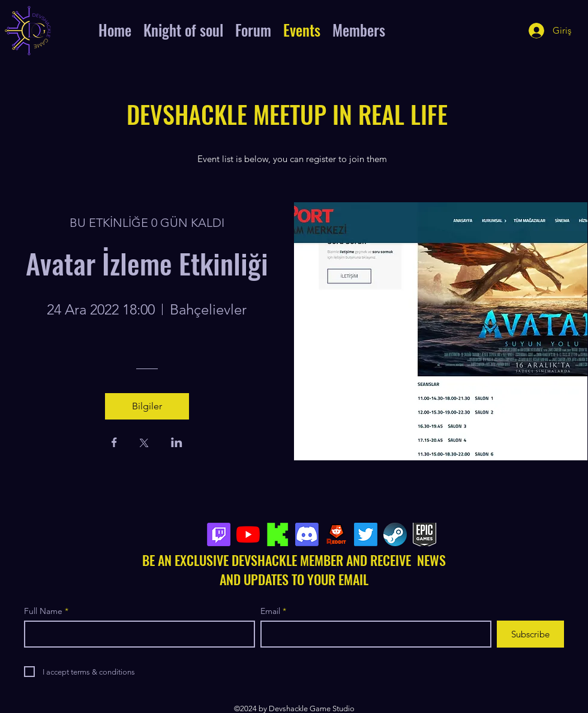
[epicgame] (424, 534)
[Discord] (307, 534)
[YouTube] (248, 534)
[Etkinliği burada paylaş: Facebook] (114, 444)
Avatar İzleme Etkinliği (147, 263)
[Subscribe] (530, 634)
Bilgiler (147, 406)
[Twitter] (366, 534)
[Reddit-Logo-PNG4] (336, 534)
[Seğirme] (219, 534)
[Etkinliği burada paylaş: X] (144, 444)
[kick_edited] (277, 534)
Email (270, 611)
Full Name (43, 611)
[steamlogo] (395, 534)
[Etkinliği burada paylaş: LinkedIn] (177, 444)
